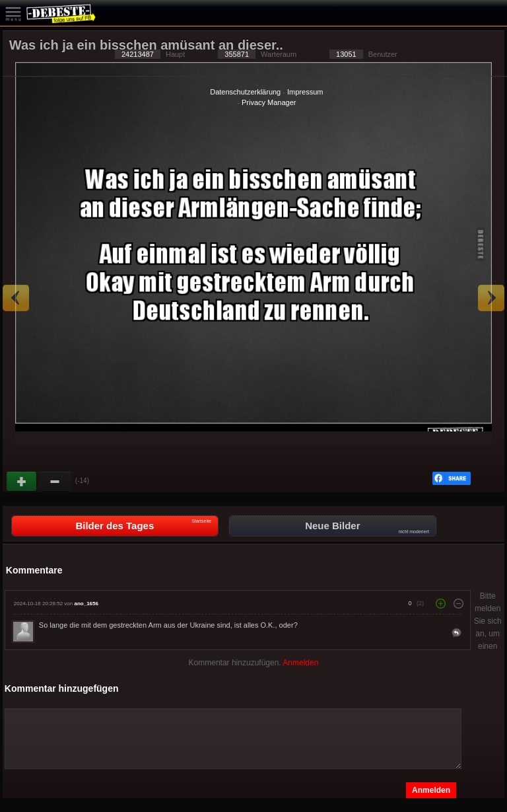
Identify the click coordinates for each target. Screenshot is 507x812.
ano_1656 (86, 604)
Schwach (55, 482)
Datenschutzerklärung (245, 92)
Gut (22, 482)
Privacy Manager (269, 102)
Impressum (305, 92)
